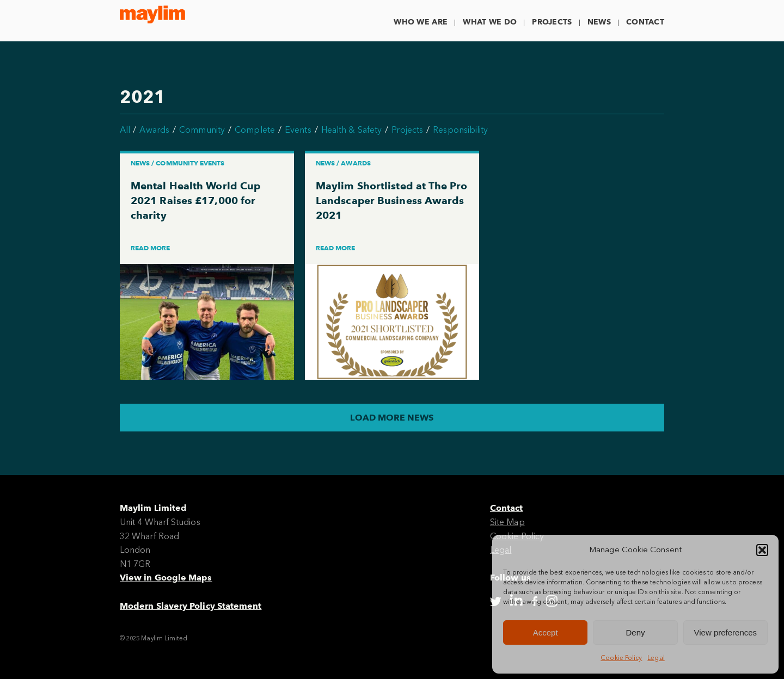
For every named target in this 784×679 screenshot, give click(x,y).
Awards (154, 130)
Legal (656, 658)
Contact (645, 22)
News (599, 22)
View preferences (726, 632)
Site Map (507, 522)
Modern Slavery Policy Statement (191, 606)
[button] (762, 550)
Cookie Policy (621, 658)
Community (202, 130)
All (125, 130)
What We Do (490, 22)
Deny (635, 632)
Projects (552, 22)
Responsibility (460, 130)
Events (298, 130)
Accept (546, 632)
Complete (255, 130)
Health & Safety (351, 130)
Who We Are (421, 22)
